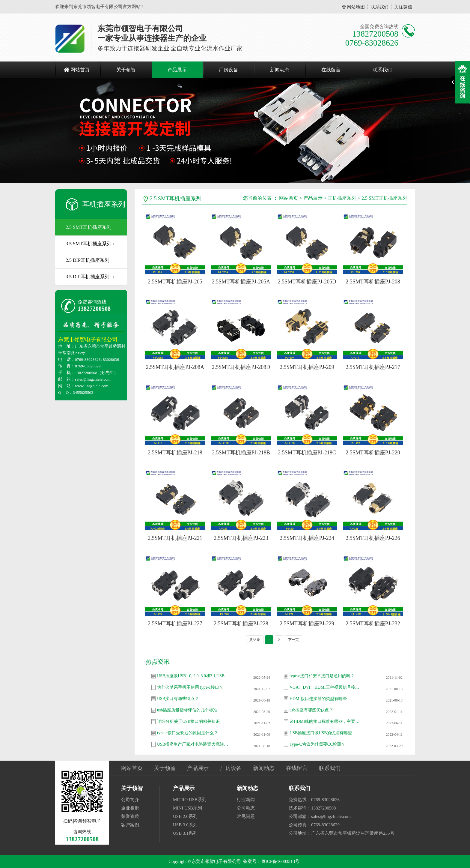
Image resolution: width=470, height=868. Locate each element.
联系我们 (379, 7)
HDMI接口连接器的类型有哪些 (318, 699)
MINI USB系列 (187, 808)
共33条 (255, 640)
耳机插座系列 (104, 204)
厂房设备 (228, 70)
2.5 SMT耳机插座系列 (89, 227)
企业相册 (130, 808)
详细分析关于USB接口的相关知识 (188, 721)
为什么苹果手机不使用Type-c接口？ (190, 687)
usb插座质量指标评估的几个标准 (187, 710)
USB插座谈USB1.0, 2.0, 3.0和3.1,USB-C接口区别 (193, 676)
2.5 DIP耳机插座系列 (88, 260)
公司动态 (246, 808)
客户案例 (130, 825)
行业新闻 (246, 800)
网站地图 (356, 7)
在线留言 (331, 70)
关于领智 (126, 70)
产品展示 (177, 70)
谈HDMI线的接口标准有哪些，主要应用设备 (326, 721)
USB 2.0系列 (185, 816)
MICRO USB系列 (190, 800)
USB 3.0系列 (185, 825)
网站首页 (80, 70)
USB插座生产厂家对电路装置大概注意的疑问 (193, 744)
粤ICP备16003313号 (280, 861)
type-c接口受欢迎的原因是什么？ (187, 733)
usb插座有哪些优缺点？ (311, 710)
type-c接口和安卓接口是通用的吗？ (322, 676)
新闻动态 (280, 70)
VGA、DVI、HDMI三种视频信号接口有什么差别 (326, 687)
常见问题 (246, 816)
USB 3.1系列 (185, 833)
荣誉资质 (130, 816)
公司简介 (130, 800)
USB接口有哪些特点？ (178, 699)
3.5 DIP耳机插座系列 (88, 277)
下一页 (293, 640)
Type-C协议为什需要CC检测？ (317, 744)
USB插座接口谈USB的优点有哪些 (321, 733)
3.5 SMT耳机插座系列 (89, 244)
